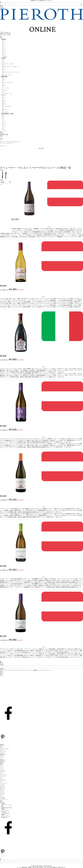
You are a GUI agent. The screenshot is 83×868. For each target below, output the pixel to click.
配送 (2, 806)
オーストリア (3, 776)
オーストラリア (3, 775)
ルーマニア (2, 787)
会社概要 (3, 804)
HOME (1, 136)
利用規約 (3, 809)
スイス (1, 778)
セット (1, 758)
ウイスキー (2, 756)
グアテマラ (2, 794)
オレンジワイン (3, 752)
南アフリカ (2, 789)
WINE (1, 38)
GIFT (1, 132)
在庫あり (50, 227)
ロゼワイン (2, 750)
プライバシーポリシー (6, 816)
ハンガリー (2, 784)
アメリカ (2, 769)
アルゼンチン (3, 771)
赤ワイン (2, 746)
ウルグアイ (2, 772)
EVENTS (2, 133)
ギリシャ (2, 795)
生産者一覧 (2, 761)
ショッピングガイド (5, 810)
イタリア (2, 768)
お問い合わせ (4, 812)
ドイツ (1, 767)
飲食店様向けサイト (5, 817)
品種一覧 (2, 763)
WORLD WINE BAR (4, 135)
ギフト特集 (2, 798)
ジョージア (2, 793)
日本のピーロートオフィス (7, 805)
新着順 (3, 182)
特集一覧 (2, 802)
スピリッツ (2, 757)
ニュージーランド (4, 783)
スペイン (2, 779)
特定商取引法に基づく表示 (7, 808)
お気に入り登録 (18, 223)
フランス (2, 765)
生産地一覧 (2, 760)
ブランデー (2, 753)
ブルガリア (2, 790)
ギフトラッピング (4, 799)
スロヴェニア (3, 780)
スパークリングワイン (5, 749)
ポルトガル (2, 786)
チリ (1, 782)
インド (1, 774)
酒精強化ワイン (3, 754)
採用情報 (3, 815)
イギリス (2, 791)
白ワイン (2, 748)
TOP (1, 36)
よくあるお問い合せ (5, 813)
